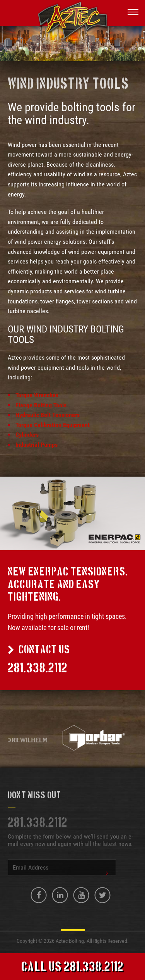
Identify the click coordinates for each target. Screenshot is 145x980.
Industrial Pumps (37, 445)
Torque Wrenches (37, 395)
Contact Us (39, 650)
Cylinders (27, 435)
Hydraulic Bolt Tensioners (48, 415)
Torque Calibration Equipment (53, 425)
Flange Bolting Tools (41, 405)
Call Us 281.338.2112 (72, 967)
